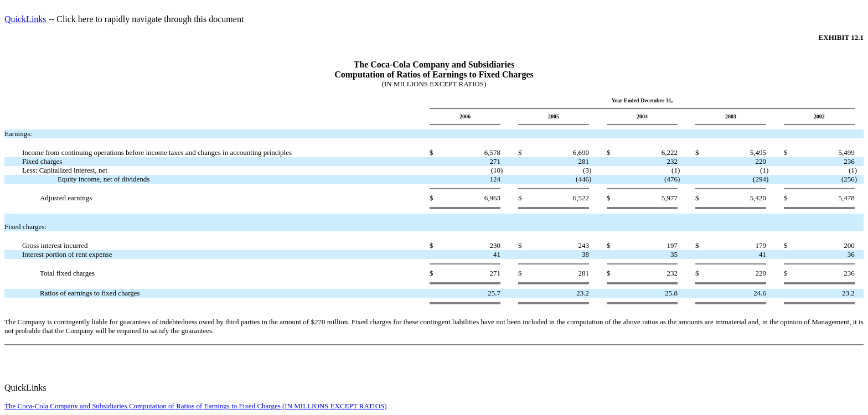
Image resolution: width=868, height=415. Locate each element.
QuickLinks (25, 19)
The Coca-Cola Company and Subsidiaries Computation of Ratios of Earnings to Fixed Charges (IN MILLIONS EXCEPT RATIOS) (196, 406)
